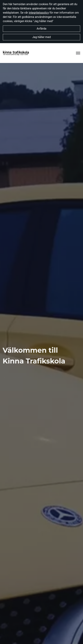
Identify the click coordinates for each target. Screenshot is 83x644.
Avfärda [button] (41, 29)
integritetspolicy (39, 13)
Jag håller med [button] (41, 37)
